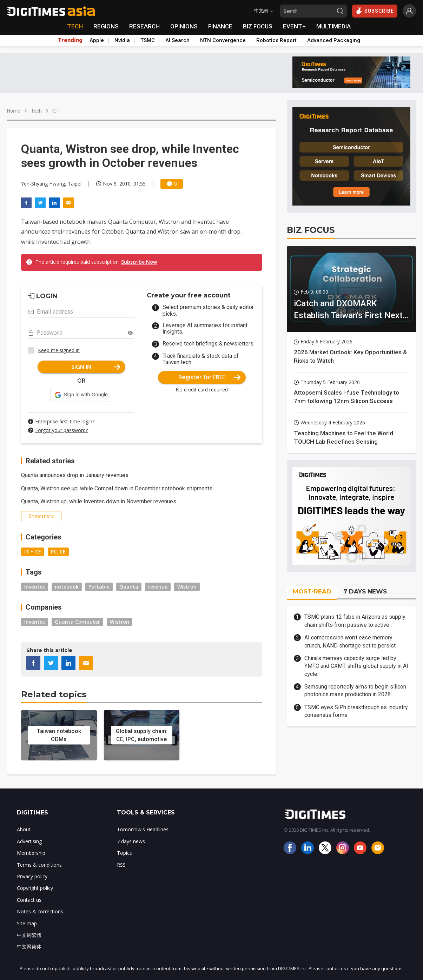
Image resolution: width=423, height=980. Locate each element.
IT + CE (33, 552)
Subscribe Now (139, 262)
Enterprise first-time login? (65, 421)
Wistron (187, 587)
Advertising (29, 841)
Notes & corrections (40, 911)
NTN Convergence (223, 40)
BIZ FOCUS (258, 26)
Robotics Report (276, 40)
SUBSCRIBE (375, 11)
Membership (31, 853)
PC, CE (58, 552)
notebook (67, 587)
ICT (56, 111)
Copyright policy (35, 888)
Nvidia (122, 40)
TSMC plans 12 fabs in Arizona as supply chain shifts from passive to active (355, 621)
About (24, 829)
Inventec (35, 587)
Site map (27, 923)
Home (14, 111)
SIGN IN (96, 367)
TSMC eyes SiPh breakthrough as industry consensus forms (356, 711)
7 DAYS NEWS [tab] (365, 591)
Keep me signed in (59, 350)
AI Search (177, 40)
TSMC (148, 40)
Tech (36, 111)
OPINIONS (184, 26)
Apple (97, 40)
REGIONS (106, 26)
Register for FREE (209, 377)
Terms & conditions (39, 865)
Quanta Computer (77, 622)
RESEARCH (144, 26)
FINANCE (220, 26)
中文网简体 (29, 947)
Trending (70, 40)
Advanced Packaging (334, 40)
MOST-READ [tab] (312, 591)
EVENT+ (294, 26)
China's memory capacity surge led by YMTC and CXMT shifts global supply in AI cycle (356, 666)
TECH (75, 26)
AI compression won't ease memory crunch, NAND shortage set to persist (350, 641)
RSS (121, 865)
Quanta (129, 587)
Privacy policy (32, 876)
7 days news (131, 841)
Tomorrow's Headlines (143, 829)
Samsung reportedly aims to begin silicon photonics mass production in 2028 (355, 690)
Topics (124, 853)
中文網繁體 (29, 935)
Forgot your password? (61, 430)
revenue (158, 587)
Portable (99, 587)
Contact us (29, 900)
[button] (81, 395)
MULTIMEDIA (333, 26)
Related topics (54, 694)
